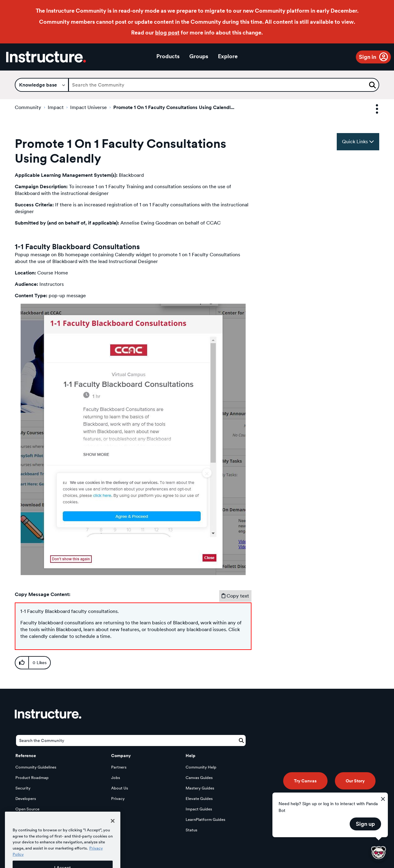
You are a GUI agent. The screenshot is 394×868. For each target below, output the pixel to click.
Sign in (368, 57)
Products (168, 56)
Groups (199, 56)
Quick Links (358, 142)
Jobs (116, 778)
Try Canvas (305, 781)
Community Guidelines (36, 767)
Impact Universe (88, 107)
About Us (120, 788)
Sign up (365, 824)
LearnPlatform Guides (205, 819)
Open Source (27, 809)
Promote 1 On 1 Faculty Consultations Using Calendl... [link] (174, 107)
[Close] (113, 829)
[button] (133, 439)
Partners (119, 767)
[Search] (224, 85)
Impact (56, 107)
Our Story (355, 781)
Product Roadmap (32, 778)
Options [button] (372, 109)
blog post (167, 32)
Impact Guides (199, 809)
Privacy (118, 799)
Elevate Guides (199, 799)
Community (28, 107)
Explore (228, 56)
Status (191, 830)
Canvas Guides (199, 778)
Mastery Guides (200, 788)
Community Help (201, 767)
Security (23, 788)
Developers (26, 799)
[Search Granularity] (42, 85)
